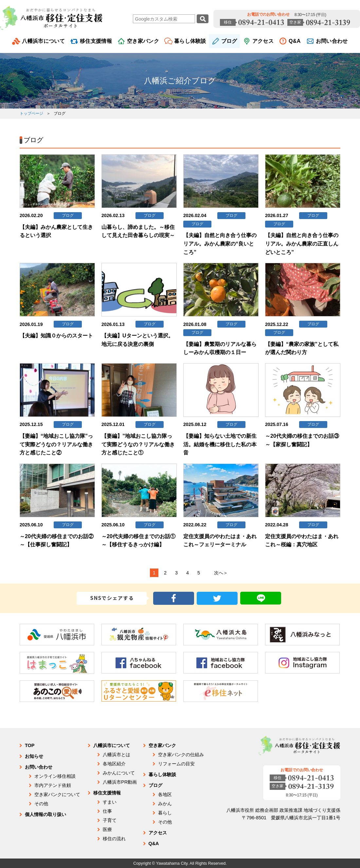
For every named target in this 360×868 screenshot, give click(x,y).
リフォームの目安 (176, 764)
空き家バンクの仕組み (181, 755)
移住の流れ (114, 839)
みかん (165, 804)
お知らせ (34, 756)
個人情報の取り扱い (45, 814)
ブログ (229, 41)
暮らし (165, 813)
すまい (110, 802)
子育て (110, 820)
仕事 (107, 811)
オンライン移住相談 (55, 776)
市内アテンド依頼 (53, 785)
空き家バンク (143, 41)
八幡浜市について (43, 41)
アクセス (263, 41)
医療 (107, 829)
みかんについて (119, 773)
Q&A (295, 41)
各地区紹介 (114, 764)
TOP (30, 745)
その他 (41, 804)
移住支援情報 (96, 41)
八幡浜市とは (117, 755)
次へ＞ (221, 573)
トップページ (31, 113)
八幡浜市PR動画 (120, 782)
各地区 (165, 794)
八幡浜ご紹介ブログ (180, 81)
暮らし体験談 (190, 41)
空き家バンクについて (57, 794)
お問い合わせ (332, 41)
